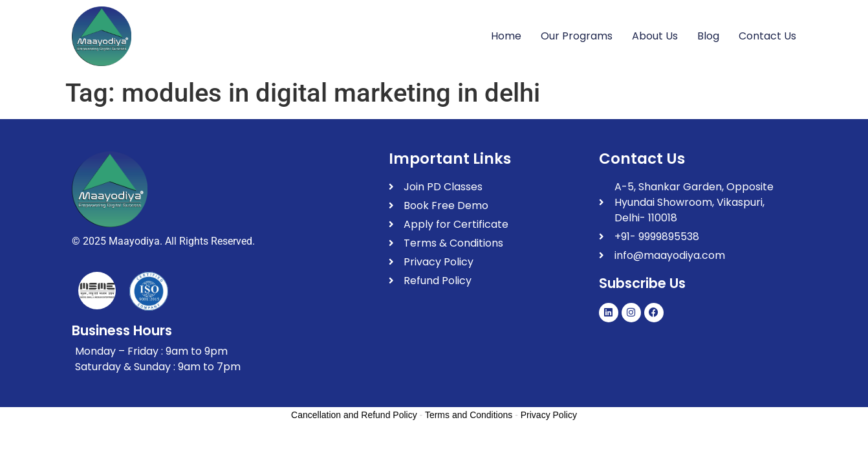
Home (506, 36)
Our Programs (577, 36)
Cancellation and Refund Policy (354, 415)
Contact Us (767, 36)
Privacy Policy (549, 415)
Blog (708, 36)
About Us (655, 36)
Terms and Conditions (469, 415)
